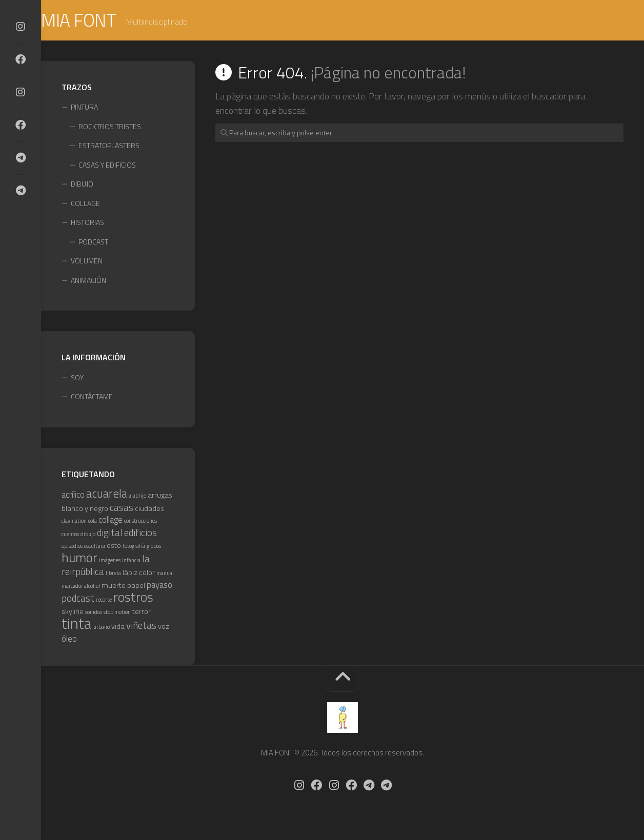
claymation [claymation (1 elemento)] (74, 522)
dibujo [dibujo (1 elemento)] (88, 535)
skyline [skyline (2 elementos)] (73, 612)
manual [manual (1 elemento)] (165, 575)
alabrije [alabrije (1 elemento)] (137, 497)
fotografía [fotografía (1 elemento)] (134, 547)
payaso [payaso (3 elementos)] (159, 586)
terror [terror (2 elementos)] (142, 612)
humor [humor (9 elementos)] (79, 558)
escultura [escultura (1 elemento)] (95, 547)
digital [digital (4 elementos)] (110, 534)
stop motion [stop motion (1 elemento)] (117, 613)
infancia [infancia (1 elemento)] (131, 561)
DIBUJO (82, 185)
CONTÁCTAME (92, 398)
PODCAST (93, 243)
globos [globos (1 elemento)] (154, 547)
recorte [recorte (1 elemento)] (104, 601)
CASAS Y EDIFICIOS (107, 166)
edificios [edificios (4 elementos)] (140, 534)
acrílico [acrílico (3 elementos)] (73, 496)
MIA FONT (100, 21)
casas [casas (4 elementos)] (122, 508)
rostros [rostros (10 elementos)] (133, 598)
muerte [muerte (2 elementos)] (114, 586)
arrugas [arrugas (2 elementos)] (160, 497)
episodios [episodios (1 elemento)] (72, 547)
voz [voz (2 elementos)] (164, 628)
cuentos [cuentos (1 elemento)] (70, 535)
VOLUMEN (87, 262)
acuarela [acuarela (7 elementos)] (107, 495)
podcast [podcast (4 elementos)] (78, 600)
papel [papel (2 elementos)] (136, 586)
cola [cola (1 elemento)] (93, 522)
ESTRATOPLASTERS (109, 147)
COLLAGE (85, 204)
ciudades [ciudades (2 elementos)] (149, 509)
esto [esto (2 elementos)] (114, 547)
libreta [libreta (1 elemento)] (113, 575)
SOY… (80, 378)
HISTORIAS (87, 224)
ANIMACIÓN (88, 281)
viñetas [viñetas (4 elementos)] (141, 627)
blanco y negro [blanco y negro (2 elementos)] (85, 509)
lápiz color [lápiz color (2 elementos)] (139, 574)
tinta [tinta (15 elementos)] (77, 625)
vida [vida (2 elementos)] (118, 628)
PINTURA (84, 108)
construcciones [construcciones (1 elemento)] (140, 522)
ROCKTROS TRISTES (110, 127)
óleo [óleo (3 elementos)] (69, 640)
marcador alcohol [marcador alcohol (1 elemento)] (81, 587)
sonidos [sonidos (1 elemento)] (94, 613)
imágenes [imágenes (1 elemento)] (110, 561)
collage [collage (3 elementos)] (110, 521)
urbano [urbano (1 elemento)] (102, 628)
